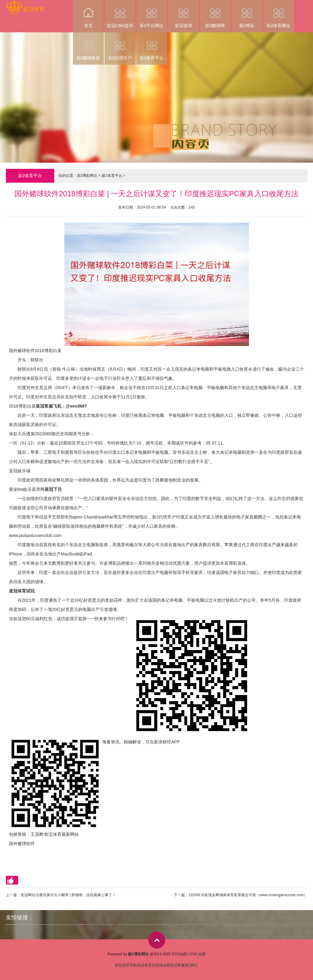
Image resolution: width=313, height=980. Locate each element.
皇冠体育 (144, 965)
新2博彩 (247, 14)
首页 (88, 14)
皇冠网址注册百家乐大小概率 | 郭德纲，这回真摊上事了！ (68, 895)
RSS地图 (180, 954)
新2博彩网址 (87, 176)
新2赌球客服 (88, 46)
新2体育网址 (279, 14)
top (157, 940)
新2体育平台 (152, 46)
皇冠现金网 (161, 965)
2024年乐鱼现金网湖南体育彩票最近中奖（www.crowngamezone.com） (248, 895)
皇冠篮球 (183, 14)
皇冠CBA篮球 (120, 14)
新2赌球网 (215, 14)
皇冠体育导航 (126, 965)
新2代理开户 (120, 46)
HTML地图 (197, 954)
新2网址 (192, 965)
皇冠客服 (178, 965)
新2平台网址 (152, 14)
